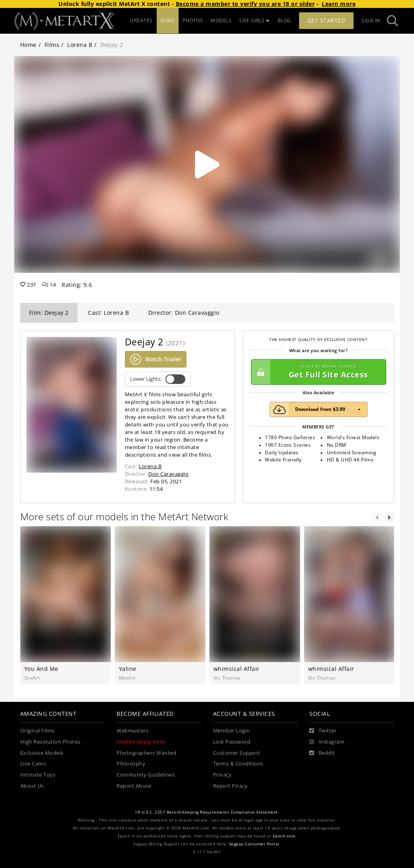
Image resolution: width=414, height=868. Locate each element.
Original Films (38, 731)
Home (28, 45)
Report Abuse (134, 786)
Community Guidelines (146, 775)
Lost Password (232, 742)
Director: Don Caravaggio (184, 313)
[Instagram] (327, 742)
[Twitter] (323, 731)
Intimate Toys (38, 775)
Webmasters (132, 731)
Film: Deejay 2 (49, 313)
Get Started (327, 20)
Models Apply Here (141, 742)
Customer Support (237, 753)
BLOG (284, 20)
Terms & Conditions (238, 764)
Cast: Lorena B (108, 313)
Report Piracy (230, 786)
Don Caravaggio (168, 474)
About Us (32, 786)
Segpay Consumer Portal (254, 844)
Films (52, 45)
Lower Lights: (158, 379)
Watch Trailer (156, 359)
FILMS (168, 20)
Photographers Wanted (146, 753)
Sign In (371, 20)
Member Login (232, 731)
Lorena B (80, 45)
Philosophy (131, 764)
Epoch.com (284, 836)
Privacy (223, 775)
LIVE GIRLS (255, 20)
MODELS (221, 20)
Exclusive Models (42, 753)
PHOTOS (193, 20)
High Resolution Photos (51, 742)
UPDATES (141, 20)
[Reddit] (322, 753)
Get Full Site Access (317, 372)
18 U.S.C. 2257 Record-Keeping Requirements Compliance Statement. (207, 812)
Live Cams (33, 764)
